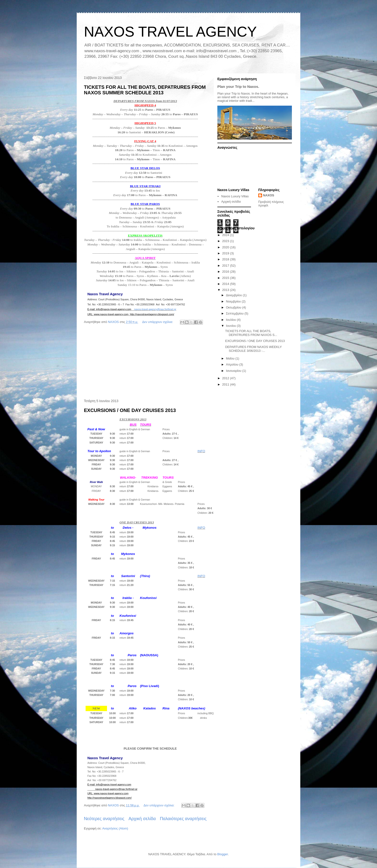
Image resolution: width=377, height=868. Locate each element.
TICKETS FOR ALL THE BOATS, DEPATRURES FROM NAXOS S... (251, 333)
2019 (226, 253)
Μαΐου (231, 358)
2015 (226, 278)
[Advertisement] (145, 363)
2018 (226, 259)
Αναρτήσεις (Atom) (115, 828)
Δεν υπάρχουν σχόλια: (158, 322)
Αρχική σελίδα (142, 819)
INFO (201, 451)
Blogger (223, 854)
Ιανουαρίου (234, 371)
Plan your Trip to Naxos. (238, 87)
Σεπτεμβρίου (235, 313)
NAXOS (269, 195)
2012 (226, 378)
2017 (226, 266)
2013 (226, 290)
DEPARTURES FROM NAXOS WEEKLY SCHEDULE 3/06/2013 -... (253, 349)
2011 (226, 384)
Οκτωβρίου (234, 307)
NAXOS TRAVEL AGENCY (170, 32)
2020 (226, 247)
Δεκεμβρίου (234, 295)
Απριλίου (233, 364)
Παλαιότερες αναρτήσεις (183, 819)
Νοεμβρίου (234, 301)
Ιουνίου (231, 326)
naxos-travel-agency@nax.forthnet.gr (155, 309)
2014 (226, 284)
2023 (226, 241)
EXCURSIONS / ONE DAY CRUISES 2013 (130, 410)
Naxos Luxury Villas (235, 196)
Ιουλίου (231, 320)
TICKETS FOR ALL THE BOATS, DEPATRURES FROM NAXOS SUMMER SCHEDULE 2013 (145, 90)
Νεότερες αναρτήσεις (104, 819)
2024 (226, 235)
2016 (226, 272)
